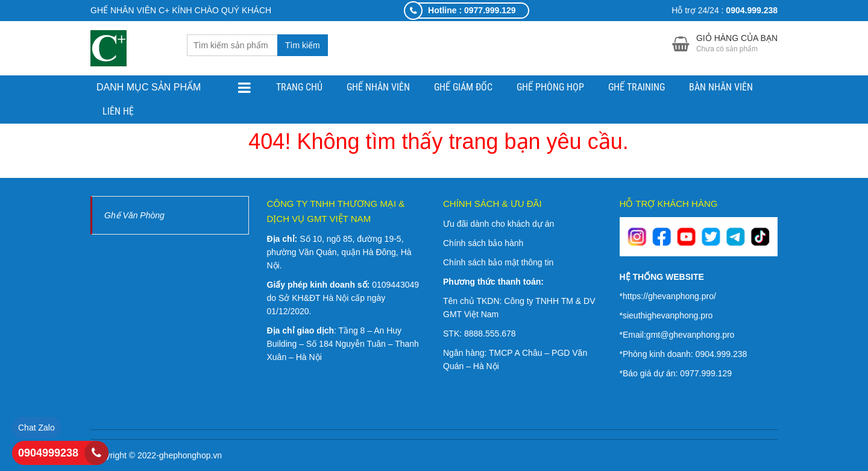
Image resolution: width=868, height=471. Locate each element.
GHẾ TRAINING (637, 87)
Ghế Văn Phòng (134, 215)
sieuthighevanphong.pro (668, 315)
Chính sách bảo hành (483, 243)
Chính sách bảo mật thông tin (498, 262)
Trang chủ (299, 87)
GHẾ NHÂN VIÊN (378, 87)
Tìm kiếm (303, 45)
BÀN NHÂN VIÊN (721, 87)
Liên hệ (118, 111)
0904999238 (48, 453)
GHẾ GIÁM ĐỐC (463, 87)
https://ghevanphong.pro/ (669, 296)
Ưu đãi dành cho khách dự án (498, 224)
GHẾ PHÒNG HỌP (550, 87)
